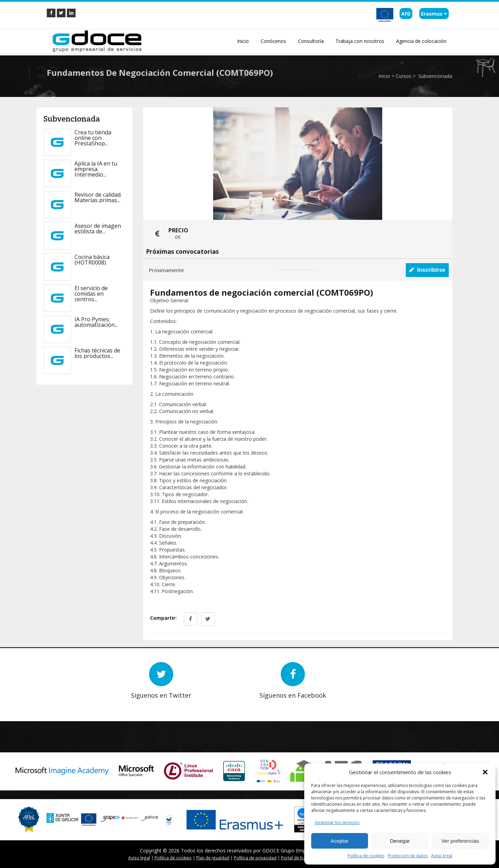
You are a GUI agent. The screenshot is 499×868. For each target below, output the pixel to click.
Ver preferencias (460, 841)
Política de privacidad (255, 858)
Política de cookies (366, 856)
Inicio (384, 76)
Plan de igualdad (213, 858)
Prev (64, 704)
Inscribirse (427, 270)
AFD (406, 14)
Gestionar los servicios (337, 822)
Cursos (404, 76)
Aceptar (340, 841)
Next (75, 704)
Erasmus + (434, 14)
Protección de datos (408, 856)
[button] (485, 772)
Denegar (400, 841)
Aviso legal (442, 856)
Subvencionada (435, 76)
